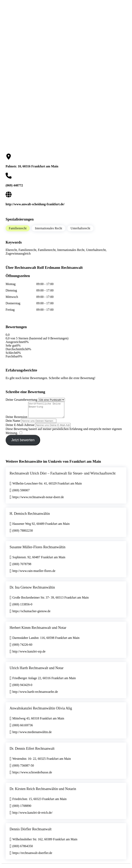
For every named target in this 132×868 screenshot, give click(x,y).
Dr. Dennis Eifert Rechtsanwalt (32, 752)
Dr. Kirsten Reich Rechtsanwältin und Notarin (43, 792)
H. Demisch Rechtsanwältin (30, 517)
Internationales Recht (49, 228)
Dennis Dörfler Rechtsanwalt (31, 832)
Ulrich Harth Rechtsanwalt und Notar (37, 671)
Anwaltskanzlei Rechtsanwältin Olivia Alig (41, 711)
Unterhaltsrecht (80, 228)
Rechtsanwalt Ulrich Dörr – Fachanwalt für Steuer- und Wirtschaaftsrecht (63, 476)
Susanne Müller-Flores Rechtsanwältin (38, 550)
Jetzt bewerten (23, 443)
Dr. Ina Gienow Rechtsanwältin (32, 590)
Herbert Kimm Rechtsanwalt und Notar (38, 631)
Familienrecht (18, 228)
